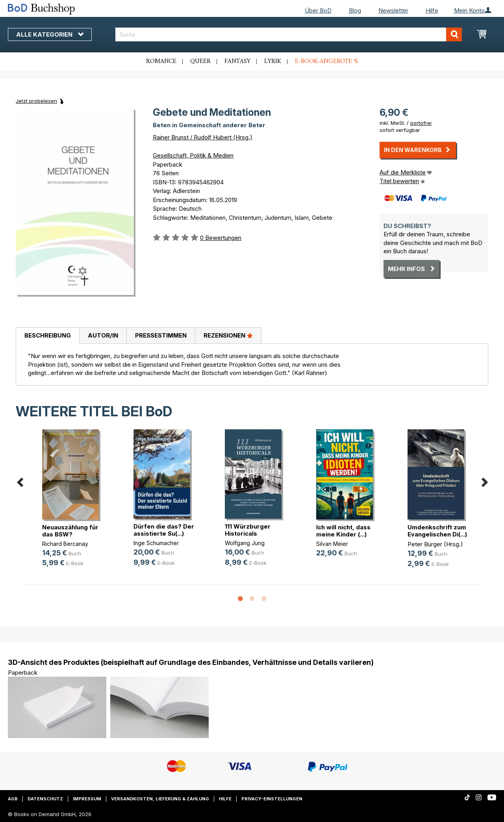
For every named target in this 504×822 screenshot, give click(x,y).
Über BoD (318, 10)
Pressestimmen (161, 335)
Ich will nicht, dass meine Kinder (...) (343, 531)
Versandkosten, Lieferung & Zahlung (160, 799)
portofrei (421, 123)
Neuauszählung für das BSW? (70, 531)
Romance (161, 61)
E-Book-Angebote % (327, 61)
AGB (13, 799)
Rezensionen (228, 335)
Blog (355, 10)
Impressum (87, 799)
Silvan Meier (332, 544)
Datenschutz (45, 799)
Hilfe (432, 10)
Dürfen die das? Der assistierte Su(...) (164, 530)
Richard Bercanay (65, 544)
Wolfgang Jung (245, 543)
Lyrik (273, 61)
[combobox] (289, 34)
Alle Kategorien (50, 34)
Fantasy (237, 61)
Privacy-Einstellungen (272, 799)
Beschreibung (48, 335)
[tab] (47, 336)
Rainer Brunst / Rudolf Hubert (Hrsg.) (203, 137)
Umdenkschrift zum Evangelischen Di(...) (437, 531)
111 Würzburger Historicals (248, 530)
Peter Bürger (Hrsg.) (435, 544)
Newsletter (393, 10)
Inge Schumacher (156, 543)
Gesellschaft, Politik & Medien (193, 155)
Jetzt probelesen (36, 101)
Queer (200, 61)
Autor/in (103, 335)
